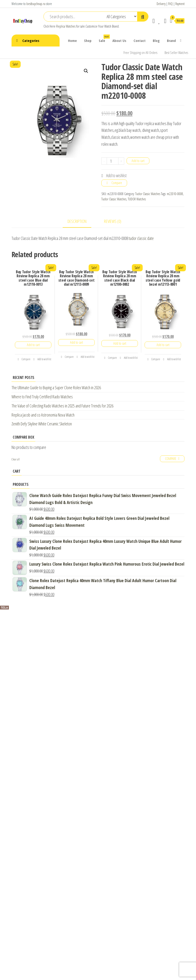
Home (72, 41)
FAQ (170, 4)
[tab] (81, 222)
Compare (117, 183)
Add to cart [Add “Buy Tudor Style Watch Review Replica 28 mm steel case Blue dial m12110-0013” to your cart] (33, 345)
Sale (104, 39)
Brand (171, 41)
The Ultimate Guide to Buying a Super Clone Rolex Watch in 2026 (56, 388)
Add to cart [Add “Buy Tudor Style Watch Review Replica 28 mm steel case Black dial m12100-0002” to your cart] (120, 343)
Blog (156, 41)
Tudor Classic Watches (148, 194)
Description (77, 221)
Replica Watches (66, 26)
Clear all (16, 459)
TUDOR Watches (137, 199)
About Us (119, 41)
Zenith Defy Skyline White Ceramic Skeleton (42, 424)
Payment (180, 4)
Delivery (161, 4)
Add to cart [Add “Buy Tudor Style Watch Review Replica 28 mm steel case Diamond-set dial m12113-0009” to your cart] (77, 342)
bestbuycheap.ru (36, 4)
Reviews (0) (113, 221)
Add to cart (138, 161)
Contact (140, 41)
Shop (88, 41)
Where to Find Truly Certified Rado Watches (42, 397)
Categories (31, 41)
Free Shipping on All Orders (140, 52)
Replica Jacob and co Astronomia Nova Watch (43, 415)
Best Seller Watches (176, 52)
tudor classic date (141, 238)
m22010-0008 (175, 194)
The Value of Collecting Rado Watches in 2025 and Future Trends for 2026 (62, 406)
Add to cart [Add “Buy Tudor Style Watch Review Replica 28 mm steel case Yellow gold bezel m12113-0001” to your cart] (163, 345)
